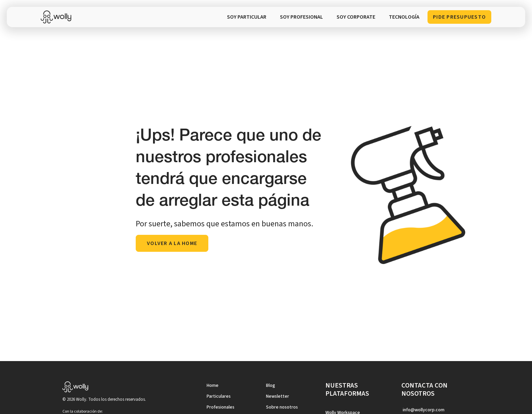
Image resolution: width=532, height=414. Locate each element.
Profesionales (221, 407)
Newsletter (278, 396)
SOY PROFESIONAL (301, 17)
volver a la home (172, 243)
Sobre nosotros (282, 407)
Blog (271, 385)
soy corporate (356, 17)
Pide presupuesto (459, 17)
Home (213, 385)
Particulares (219, 396)
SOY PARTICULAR (247, 17)
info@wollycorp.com (424, 410)
